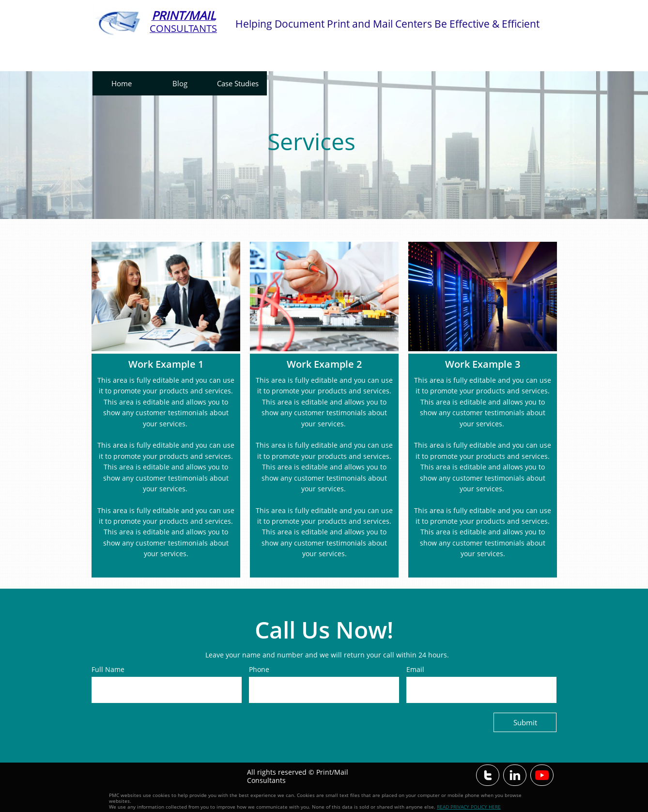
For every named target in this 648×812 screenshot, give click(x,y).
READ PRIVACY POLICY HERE (469, 807)
